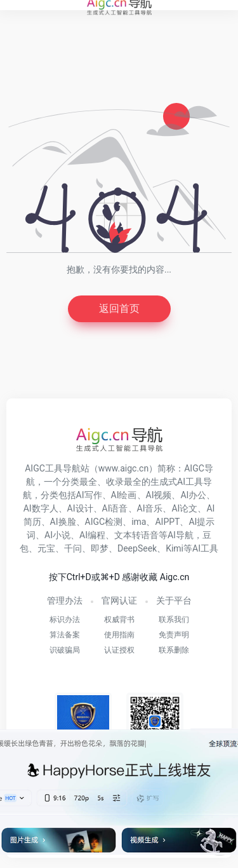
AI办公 (193, 495)
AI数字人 (41, 508)
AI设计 (80, 508)
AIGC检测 (104, 522)
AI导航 (181, 535)
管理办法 (65, 600)
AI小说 (57, 535)
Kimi (175, 548)
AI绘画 (124, 495)
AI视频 (159, 495)
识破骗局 (65, 650)
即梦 (100, 548)
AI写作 (89, 495)
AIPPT (167, 522)
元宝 (46, 548)
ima (139, 522)
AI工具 (205, 548)
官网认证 (119, 600)
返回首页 (119, 309)
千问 (73, 548)
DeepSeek (137, 548)
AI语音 (115, 508)
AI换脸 (63, 522)
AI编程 (92, 535)
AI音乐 (150, 508)
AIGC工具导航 (53, 468)
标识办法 (65, 620)
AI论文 (184, 508)
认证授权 (119, 650)
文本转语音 (136, 535)
